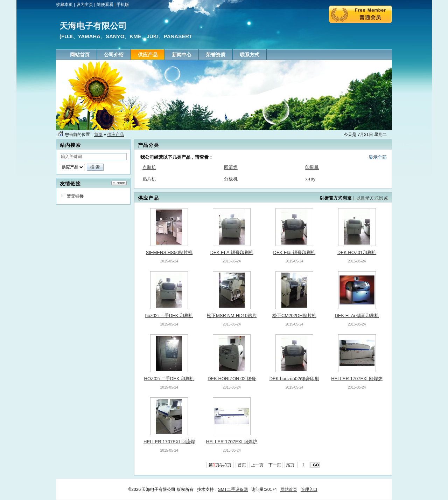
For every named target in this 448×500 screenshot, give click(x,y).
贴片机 (149, 179)
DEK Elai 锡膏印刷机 (295, 252)
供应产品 (115, 135)
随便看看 (105, 5)
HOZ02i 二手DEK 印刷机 (169, 379)
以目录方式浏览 (372, 198)
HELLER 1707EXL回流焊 (169, 442)
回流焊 (231, 167)
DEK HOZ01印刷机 (357, 252)
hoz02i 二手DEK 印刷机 (169, 316)
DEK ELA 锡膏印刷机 (232, 252)
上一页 (257, 465)
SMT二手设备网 (233, 489)
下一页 (275, 465)
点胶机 (149, 167)
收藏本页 (64, 5)
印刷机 (312, 167)
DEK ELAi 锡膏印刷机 (357, 316)
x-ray (310, 179)
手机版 (123, 5)
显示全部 (378, 157)
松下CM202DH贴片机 (294, 316)
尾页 (290, 465)
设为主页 (85, 5)
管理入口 (309, 489)
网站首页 (289, 489)
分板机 (231, 179)
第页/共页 (220, 465)
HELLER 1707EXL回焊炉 (357, 379)
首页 (98, 135)
